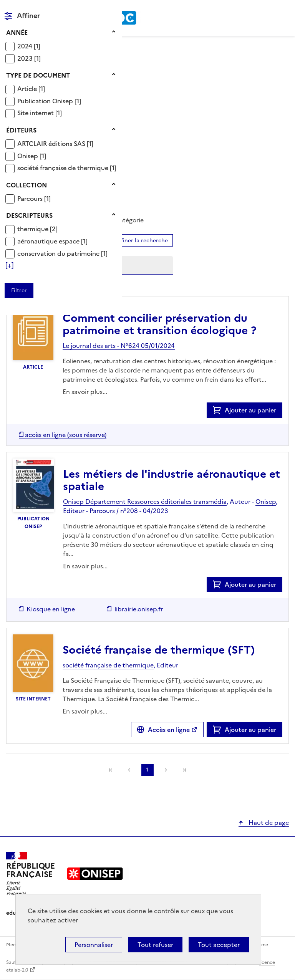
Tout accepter (219, 945)
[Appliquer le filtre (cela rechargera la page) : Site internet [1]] (40, 113)
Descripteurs (29, 215)
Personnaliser (94, 945)
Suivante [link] (166, 770)
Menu (284, 9)
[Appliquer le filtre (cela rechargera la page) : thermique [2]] (37, 229)
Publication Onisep (46, 101)
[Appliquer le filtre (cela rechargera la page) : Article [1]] (31, 89)
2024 (26, 46)
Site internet (36, 113)
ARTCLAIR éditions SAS (52, 144)
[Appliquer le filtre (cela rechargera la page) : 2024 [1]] (29, 46)
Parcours (31, 199)
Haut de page (268, 823)
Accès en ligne (169, 730)
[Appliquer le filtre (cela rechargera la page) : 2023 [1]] (29, 58)
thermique (34, 229)
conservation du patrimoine (59, 253)
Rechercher (269, 9)
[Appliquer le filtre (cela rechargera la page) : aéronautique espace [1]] (52, 241)
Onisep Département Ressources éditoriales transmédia (145, 502)
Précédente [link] (129, 770)
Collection (27, 185)
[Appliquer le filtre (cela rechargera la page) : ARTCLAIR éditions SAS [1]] (55, 143)
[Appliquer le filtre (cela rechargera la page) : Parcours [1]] (34, 198)
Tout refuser (155, 945)
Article (28, 89)
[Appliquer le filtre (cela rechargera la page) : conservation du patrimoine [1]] (62, 253)
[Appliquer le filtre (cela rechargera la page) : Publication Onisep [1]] (49, 101)
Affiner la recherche (142, 241)
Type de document (38, 75)
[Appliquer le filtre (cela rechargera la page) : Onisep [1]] (32, 156)
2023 (26, 58)
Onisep (28, 156)
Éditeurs (21, 130)
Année (17, 33)
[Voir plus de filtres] (9, 265)
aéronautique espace (49, 241)
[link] (184, 770)
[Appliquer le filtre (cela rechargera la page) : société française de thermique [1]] (67, 168)
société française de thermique (64, 168)
